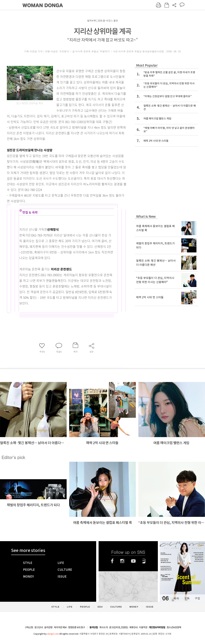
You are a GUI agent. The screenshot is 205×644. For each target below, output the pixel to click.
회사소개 (104, 627)
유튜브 (133, 561)
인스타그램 (122, 561)
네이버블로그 (144, 561)
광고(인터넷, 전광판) (118, 627)
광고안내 (39, 627)
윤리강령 (48, 627)
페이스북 (112, 561)
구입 (197, 598)
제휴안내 (133, 627)
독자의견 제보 (60, 627)
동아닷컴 (94, 627)
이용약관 (143, 627)
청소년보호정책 (174, 627)
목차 (176, 598)
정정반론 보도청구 (77, 627)
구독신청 (29, 627)
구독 (187, 598)
